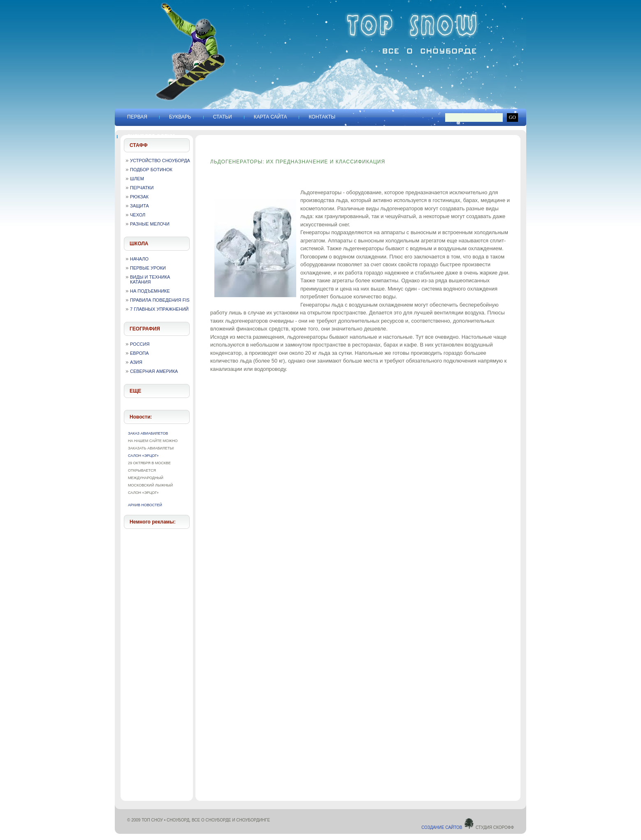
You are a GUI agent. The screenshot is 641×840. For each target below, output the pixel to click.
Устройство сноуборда (160, 161)
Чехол (138, 215)
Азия (136, 362)
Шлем (137, 179)
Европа (139, 353)
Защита (139, 206)
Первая (137, 117)
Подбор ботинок (151, 170)
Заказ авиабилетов (148, 433)
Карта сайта (271, 117)
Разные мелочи (150, 224)
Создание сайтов (448, 827)
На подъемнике (150, 291)
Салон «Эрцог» (143, 456)
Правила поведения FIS (160, 300)
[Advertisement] (157, 658)
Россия (140, 344)
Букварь (180, 117)
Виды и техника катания (150, 279)
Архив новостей (145, 505)
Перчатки (142, 188)
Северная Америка (154, 371)
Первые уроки (148, 268)
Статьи (223, 117)
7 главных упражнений (159, 309)
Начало (139, 259)
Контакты (322, 117)
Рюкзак (139, 197)
